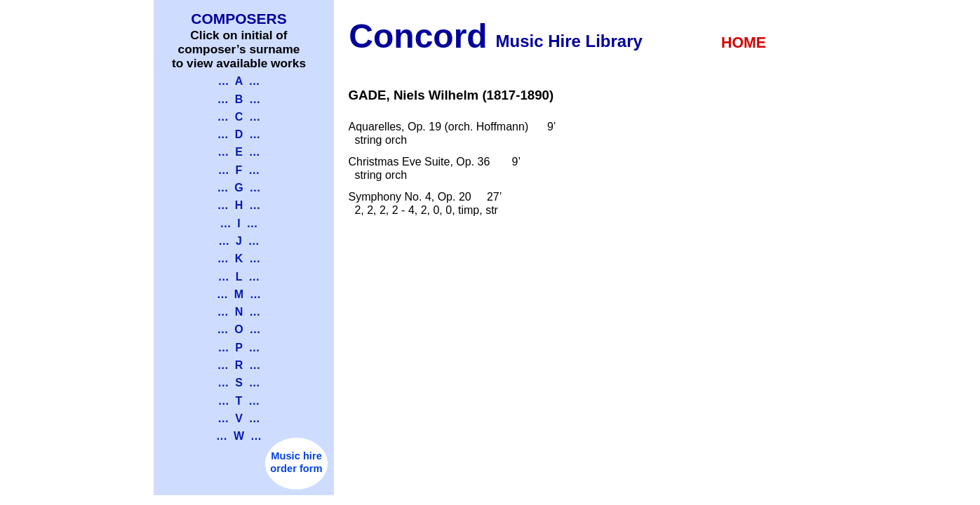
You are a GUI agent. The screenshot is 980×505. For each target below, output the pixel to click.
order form (296, 469)
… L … (239, 277)
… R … (239, 365)
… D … (239, 134)
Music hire (296, 456)
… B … (239, 99)
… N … (239, 312)
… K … (239, 258)
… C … (239, 117)
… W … (239, 436)
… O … (239, 329)
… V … (239, 418)
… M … (239, 294)
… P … (239, 348)
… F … (239, 170)
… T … (239, 401)
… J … (239, 241)
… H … (239, 205)
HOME (744, 43)
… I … (239, 223)
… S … (239, 383)
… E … (239, 152)
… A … (239, 81)
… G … (239, 188)
